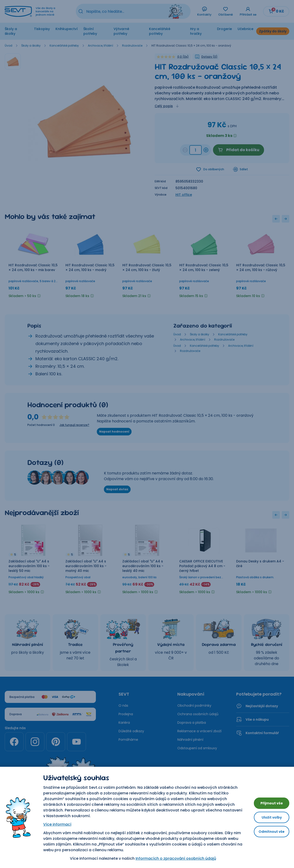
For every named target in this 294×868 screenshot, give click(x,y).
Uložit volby (268, 817)
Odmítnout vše (268, 833)
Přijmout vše (268, 801)
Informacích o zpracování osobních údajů (172, 858)
